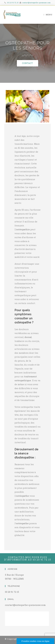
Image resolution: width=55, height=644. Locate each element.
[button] (27, 63)
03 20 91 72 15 (13, 3)
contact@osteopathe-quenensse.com (36, 3)
